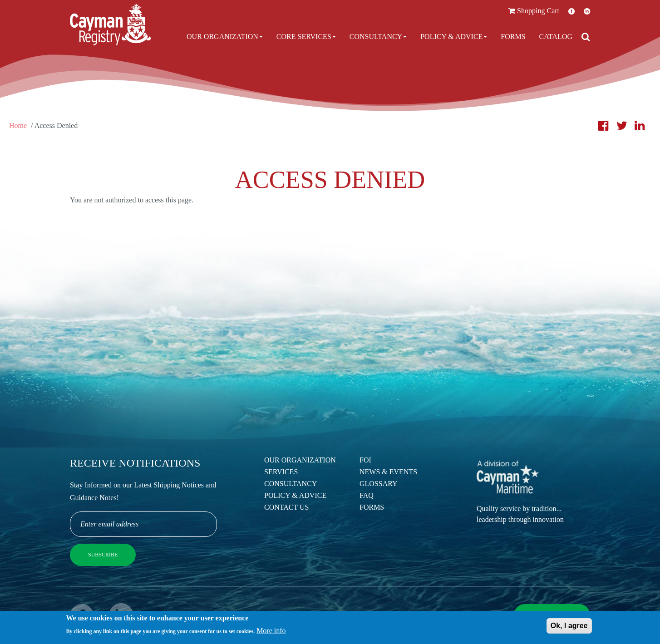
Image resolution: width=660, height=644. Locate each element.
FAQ (367, 495)
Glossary (379, 484)
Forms (513, 37)
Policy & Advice (454, 37)
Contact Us (286, 507)
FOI (365, 460)
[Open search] (586, 37)
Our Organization (225, 37)
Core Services (306, 37)
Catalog (556, 37)
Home (18, 125)
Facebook (571, 11)
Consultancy (378, 37)
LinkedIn (587, 11)
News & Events (388, 472)
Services (281, 472)
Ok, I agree (569, 627)
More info (271, 632)
